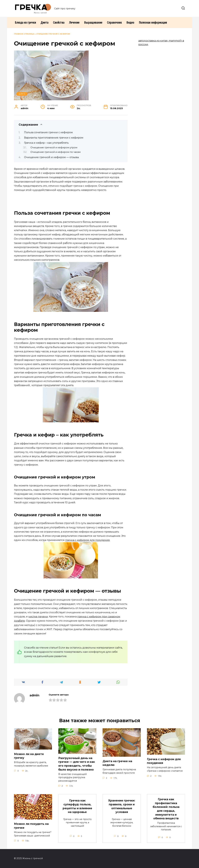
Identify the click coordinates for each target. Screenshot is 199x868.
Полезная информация (153, 22)
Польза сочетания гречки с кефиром (48, 132)
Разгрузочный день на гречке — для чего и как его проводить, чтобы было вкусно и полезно (77, 764)
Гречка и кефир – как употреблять (46, 143)
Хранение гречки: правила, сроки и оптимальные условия (122, 806)
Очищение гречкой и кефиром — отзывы (52, 157)
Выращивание (93, 22)
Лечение (74, 22)
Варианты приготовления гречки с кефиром (54, 138)
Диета (44, 22)
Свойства (59, 22)
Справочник (114, 22)
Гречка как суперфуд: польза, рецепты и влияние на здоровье (77, 806)
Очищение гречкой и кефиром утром (54, 148)
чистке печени (38, 617)
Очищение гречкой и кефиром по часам (56, 152)
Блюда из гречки (25, 22)
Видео (130, 22)
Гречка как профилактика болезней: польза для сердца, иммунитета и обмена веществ (166, 809)
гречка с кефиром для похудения (87, 540)
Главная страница (24, 34)
